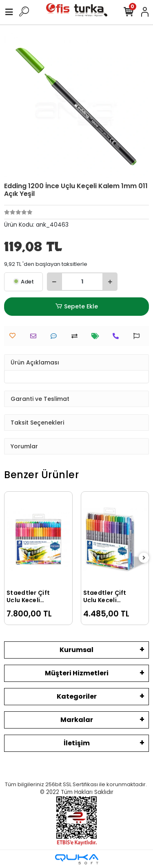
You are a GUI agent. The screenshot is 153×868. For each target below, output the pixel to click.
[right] (144, 558)
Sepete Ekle (76, 307)
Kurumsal (76, 650)
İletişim (77, 743)
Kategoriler (77, 696)
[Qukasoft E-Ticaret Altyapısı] (77, 859)
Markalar (77, 720)
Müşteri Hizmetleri (77, 673)
